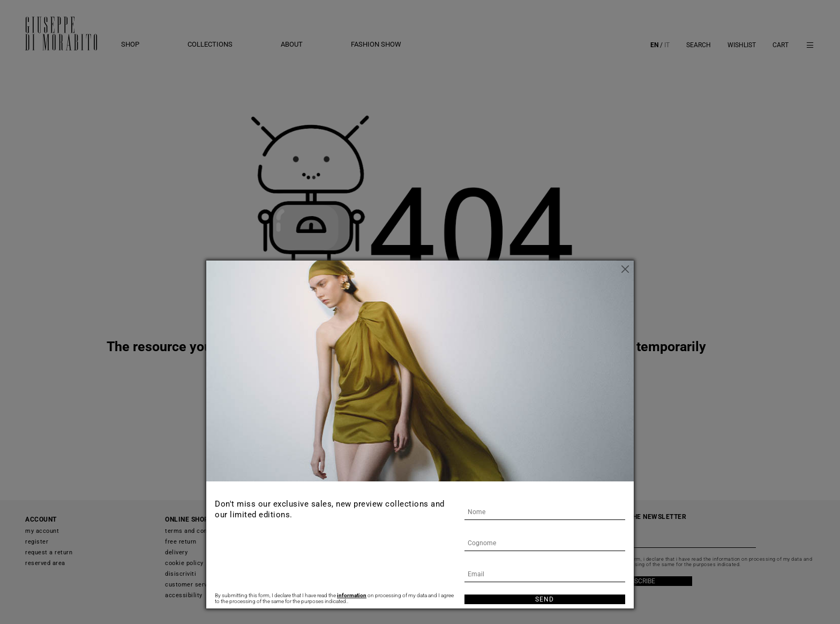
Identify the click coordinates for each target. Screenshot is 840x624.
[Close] (626, 269)
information (352, 595)
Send (545, 599)
